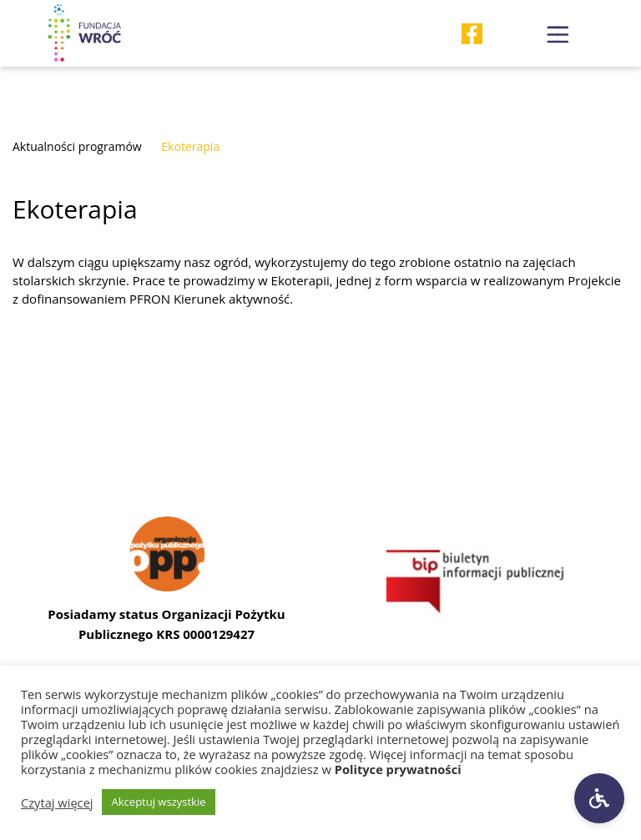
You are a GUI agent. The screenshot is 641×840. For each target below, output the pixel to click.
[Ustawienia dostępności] (599, 798)
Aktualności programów (77, 146)
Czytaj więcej (57, 802)
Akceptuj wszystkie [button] (159, 802)
